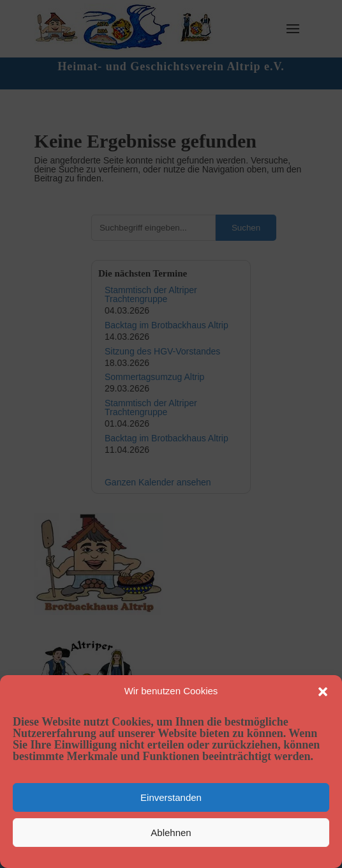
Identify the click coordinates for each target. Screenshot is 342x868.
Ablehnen (171, 833)
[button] (323, 692)
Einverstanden (171, 797)
